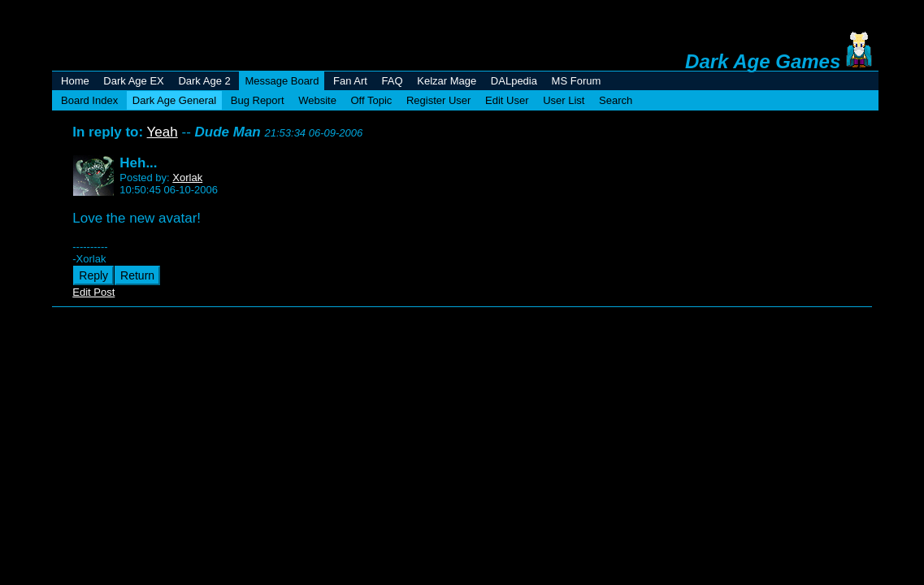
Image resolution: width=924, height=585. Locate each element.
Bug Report (258, 100)
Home (75, 81)
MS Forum (577, 81)
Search (616, 100)
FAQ (393, 81)
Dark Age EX (133, 81)
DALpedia (514, 81)
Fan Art (350, 81)
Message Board (282, 81)
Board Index (89, 100)
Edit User (507, 100)
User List (564, 100)
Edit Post (93, 292)
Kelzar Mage (447, 81)
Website (317, 100)
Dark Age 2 (204, 81)
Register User (438, 100)
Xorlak (187, 178)
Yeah (163, 132)
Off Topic (372, 100)
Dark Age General (174, 100)
